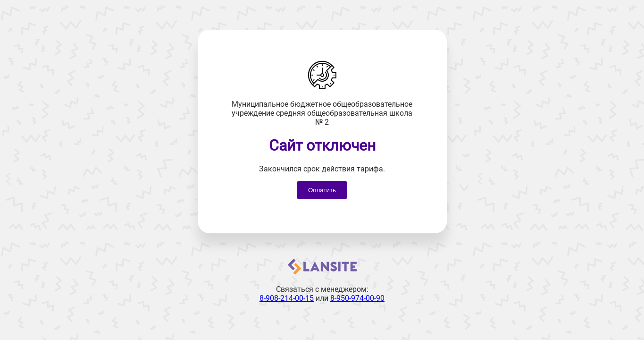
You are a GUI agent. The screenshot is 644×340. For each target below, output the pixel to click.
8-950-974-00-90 (357, 298)
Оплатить (322, 190)
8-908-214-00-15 (287, 298)
